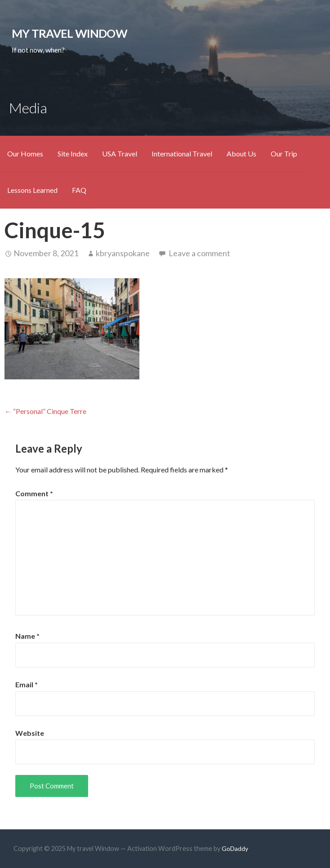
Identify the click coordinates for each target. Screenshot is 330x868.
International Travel (182, 154)
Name (27, 636)
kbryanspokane (123, 253)
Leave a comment (199, 253)
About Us (241, 154)
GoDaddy (235, 848)
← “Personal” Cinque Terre (45, 411)
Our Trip (284, 154)
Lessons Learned (32, 190)
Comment (34, 493)
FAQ (79, 190)
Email (27, 684)
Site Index (73, 154)
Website (30, 733)
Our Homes (25, 154)
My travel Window (69, 33)
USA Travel (120, 154)
